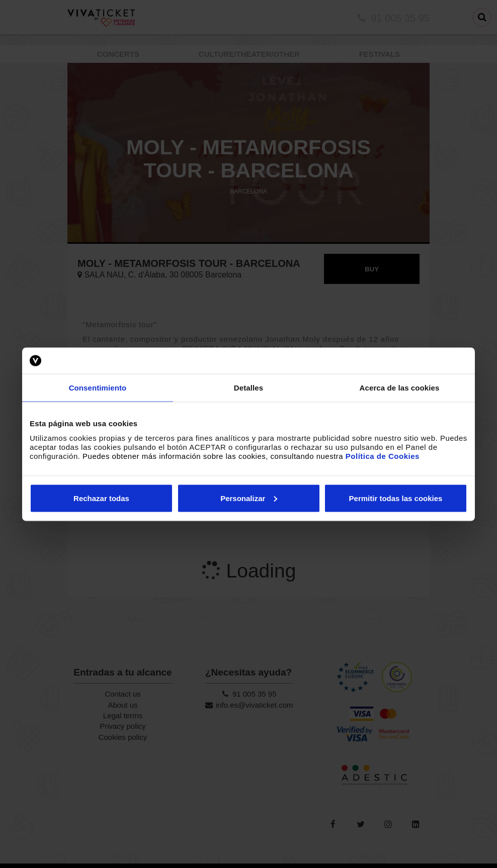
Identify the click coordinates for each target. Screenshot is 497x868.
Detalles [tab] (248, 388)
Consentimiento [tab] (98, 388)
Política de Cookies (383, 456)
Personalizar (249, 498)
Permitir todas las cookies (396, 498)
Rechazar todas (101, 498)
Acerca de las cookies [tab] (400, 388)
